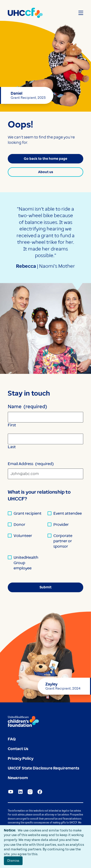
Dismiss (13, 860)
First (12, 425)
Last (12, 447)
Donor (19, 525)
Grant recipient (28, 513)
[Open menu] (81, 13)
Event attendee (68, 513)
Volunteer (23, 536)
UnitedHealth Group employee (26, 563)
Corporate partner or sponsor (63, 541)
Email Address (31, 464)
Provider (61, 525)
